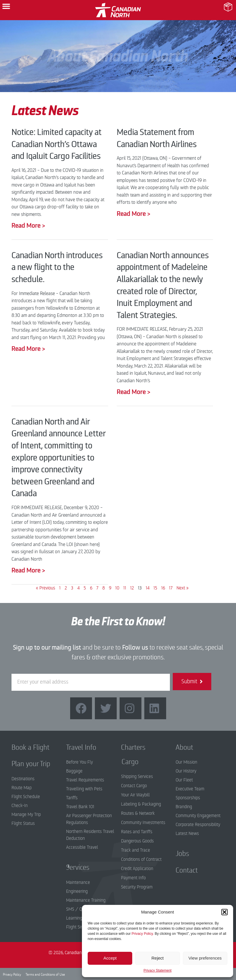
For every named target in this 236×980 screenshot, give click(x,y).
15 (155, 588)
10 (117, 588)
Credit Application (137, 869)
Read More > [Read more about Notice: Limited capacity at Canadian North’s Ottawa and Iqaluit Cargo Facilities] (28, 226)
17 (171, 588)
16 (163, 588)
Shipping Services (137, 777)
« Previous (46, 588)
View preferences (205, 958)
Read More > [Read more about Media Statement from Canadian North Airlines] (134, 214)
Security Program (137, 887)
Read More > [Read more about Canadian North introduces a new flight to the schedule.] (28, 349)
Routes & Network (138, 813)
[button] (225, 912)
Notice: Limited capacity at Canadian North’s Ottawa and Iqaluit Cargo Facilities (56, 144)
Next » (183, 588)
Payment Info (133, 878)
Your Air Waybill (135, 795)
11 (125, 588)
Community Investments (143, 823)
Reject (158, 958)
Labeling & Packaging (141, 804)
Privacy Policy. (143, 934)
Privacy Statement (157, 971)
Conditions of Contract (141, 859)
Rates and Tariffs (137, 832)
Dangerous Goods (137, 841)
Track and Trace (136, 850)
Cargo (126, 762)
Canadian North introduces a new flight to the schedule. (57, 267)
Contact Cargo (134, 786)
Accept (110, 958)
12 (132, 588)
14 (148, 588)
